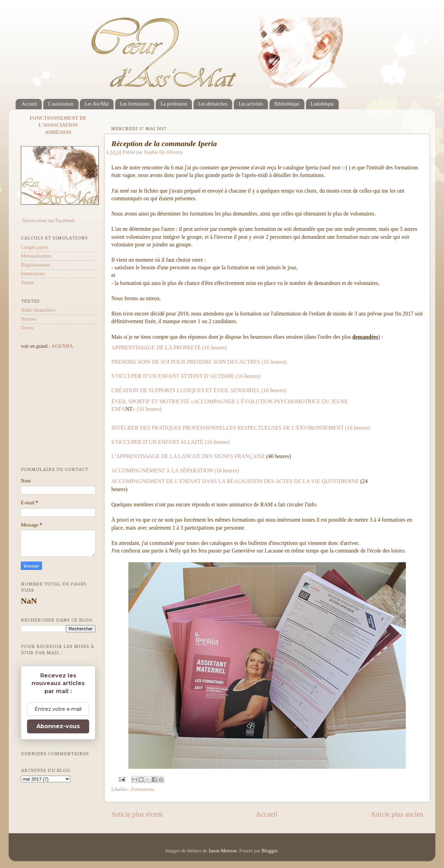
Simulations (33, 273)
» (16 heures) (147, 409)
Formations (143, 789)
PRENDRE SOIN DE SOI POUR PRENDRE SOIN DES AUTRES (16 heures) (199, 362)
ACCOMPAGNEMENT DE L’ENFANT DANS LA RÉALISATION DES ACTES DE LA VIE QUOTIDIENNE (235, 481)
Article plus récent (137, 814)
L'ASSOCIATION (58, 125)
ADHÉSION (58, 132)
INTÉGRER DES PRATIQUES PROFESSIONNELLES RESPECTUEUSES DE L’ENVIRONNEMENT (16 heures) (241, 428)
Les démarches (213, 104)
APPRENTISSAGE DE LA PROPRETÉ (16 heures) (169, 348)
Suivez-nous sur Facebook (48, 220)
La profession (174, 104)
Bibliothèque (287, 104)
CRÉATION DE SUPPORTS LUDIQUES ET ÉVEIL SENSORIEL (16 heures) (199, 390)
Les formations (135, 104)
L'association (61, 104)
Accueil (29, 104)
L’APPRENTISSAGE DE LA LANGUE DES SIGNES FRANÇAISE (188, 456)
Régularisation (35, 265)
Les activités (251, 104)
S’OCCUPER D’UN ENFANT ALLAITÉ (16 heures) (170, 442)
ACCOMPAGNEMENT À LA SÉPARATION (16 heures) (175, 470)
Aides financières (38, 310)
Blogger (270, 851)
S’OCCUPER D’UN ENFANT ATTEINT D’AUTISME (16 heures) (186, 376)
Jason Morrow (223, 851)
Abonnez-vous (58, 726)
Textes (27, 283)
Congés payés (35, 247)
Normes (29, 319)
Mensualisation (36, 256)
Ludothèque (322, 104)
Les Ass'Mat (97, 104)
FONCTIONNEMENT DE (58, 118)
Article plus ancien (397, 814)
